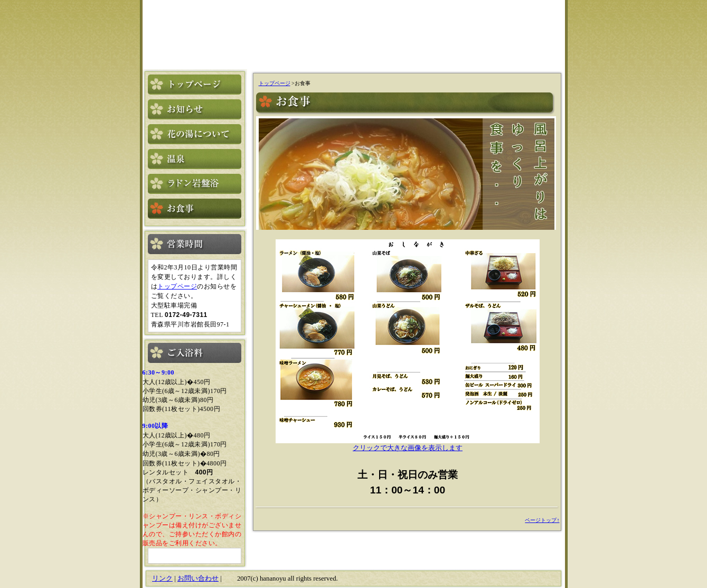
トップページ (177, 286)
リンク (162, 578)
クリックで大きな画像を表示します (408, 445)
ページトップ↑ (542, 520)
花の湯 (197, 30)
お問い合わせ (198, 578)
